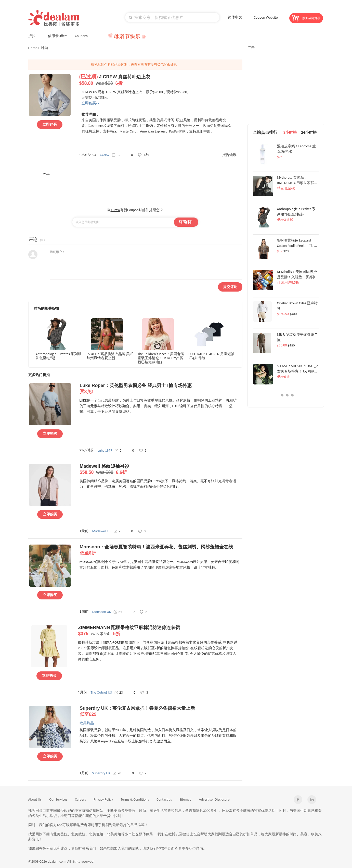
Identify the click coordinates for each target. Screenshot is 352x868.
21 (118, 612)
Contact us (164, 799)
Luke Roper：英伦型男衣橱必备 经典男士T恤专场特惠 (161, 389)
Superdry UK (101, 773)
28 (117, 773)
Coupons (84, 35)
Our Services (58, 799)
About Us (35, 799)
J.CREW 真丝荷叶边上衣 (160, 80)
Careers (80, 799)
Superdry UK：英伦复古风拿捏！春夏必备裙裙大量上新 (161, 712)
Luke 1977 (105, 450)
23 (119, 692)
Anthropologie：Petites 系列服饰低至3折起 (58, 356)
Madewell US (102, 531)
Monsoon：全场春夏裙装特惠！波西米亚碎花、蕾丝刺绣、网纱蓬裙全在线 (161, 550)
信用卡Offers (58, 36)
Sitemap (185, 799)
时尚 (44, 48)
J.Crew (105, 155)
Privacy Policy (103, 799)
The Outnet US (101, 692)
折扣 (34, 35)
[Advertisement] (135, 189)
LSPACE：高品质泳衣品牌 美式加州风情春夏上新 (110, 356)
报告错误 (229, 155)
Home (33, 48)
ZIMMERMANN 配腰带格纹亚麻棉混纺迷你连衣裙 (159, 631)
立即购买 (50, 124)
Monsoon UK (102, 612)
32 (116, 155)
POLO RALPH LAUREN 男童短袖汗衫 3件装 (212, 356)
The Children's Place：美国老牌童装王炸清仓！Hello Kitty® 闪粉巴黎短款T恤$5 (161, 358)
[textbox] (172, 17)
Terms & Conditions (135, 799)
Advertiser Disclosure (214, 799)
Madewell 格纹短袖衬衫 (161, 469)
